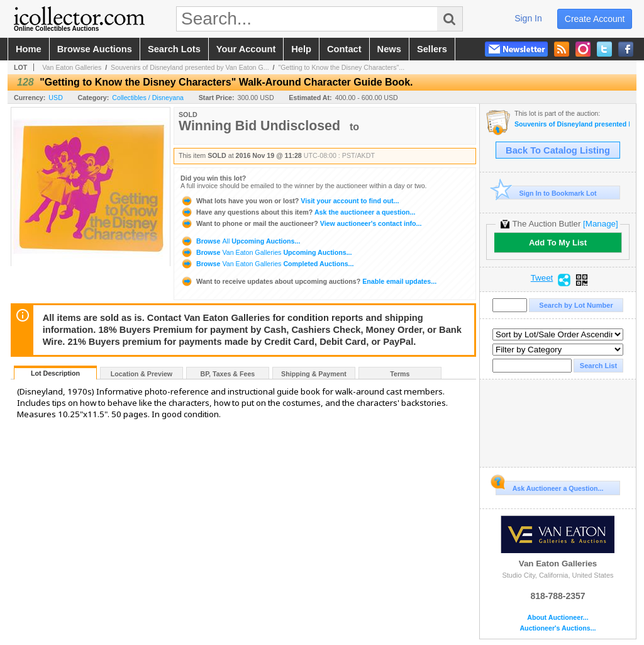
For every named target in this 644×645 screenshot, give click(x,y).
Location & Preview (142, 374)
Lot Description (55, 373)
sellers (432, 49)
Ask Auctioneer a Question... (549, 486)
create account (595, 19)
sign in (528, 18)
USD (56, 98)
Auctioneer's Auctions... (558, 628)
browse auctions (95, 49)
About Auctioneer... (558, 618)
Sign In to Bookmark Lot (546, 193)
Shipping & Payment (314, 374)
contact (344, 49)
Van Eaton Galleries (72, 67)
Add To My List (558, 243)
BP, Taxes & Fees (228, 374)
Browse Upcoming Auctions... (240, 241)
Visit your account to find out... (290, 201)
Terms (400, 374)
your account (246, 49)
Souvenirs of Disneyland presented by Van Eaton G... (190, 67)
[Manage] (600, 224)
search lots (174, 49)
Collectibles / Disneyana (148, 98)
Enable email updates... (308, 281)
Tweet (542, 278)
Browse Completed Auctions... (267, 264)
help (301, 49)
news (389, 49)
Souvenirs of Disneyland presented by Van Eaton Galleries (572, 124)
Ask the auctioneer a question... (298, 212)
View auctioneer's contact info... (301, 223)
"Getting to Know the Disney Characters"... (341, 67)
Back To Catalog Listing (558, 150)
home (29, 49)
